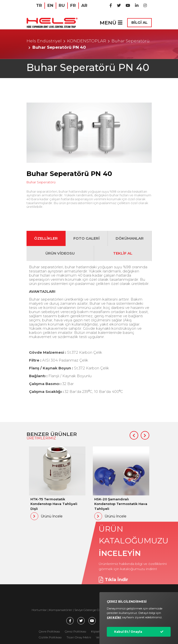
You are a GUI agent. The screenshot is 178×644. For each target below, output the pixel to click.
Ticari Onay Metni (79, 637)
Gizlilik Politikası (50, 637)
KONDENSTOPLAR (87, 41)
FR (73, 5)
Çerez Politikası (75, 631)
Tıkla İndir (113, 580)
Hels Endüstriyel (44, 41)
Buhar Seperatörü (130, 41)
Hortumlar (39, 610)
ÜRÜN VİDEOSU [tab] (60, 253)
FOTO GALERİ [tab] (87, 238)
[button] (134, 435)
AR (84, 5)
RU (62, 5)
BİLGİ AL (139, 22)
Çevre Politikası (49, 631)
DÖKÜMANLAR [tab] (130, 238)
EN (50, 5)
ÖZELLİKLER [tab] (46, 238)
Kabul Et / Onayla (128, 632)
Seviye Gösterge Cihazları (92, 610)
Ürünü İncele (47, 516)
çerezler (114, 617)
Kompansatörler (61, 610)
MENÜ (111, 23)
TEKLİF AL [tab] (123, 253)
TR (39, 5)
